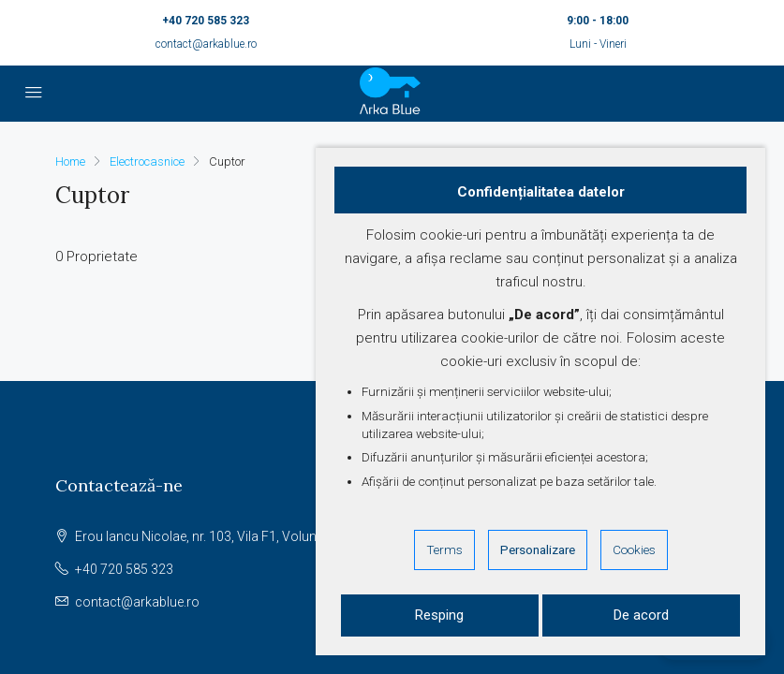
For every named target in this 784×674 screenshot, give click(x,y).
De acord (641, 615)
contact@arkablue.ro (206, 44)
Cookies (634, 549)
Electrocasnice (147, 161)
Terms (444, 549)
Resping (439, 615)
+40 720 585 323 (206, 21)
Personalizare (538, 549)
